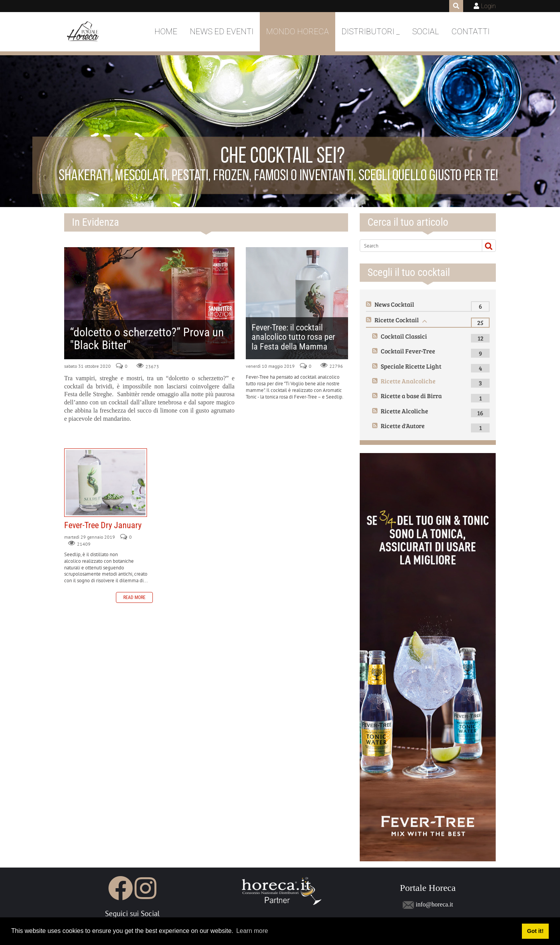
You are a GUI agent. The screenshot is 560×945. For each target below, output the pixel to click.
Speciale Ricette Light (411, 366)
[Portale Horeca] (83, 32)
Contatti (471, 32)
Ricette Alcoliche (404, 411)
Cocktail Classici (404, 336)
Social (426, 32)
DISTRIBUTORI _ (371, 32)
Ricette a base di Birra (411, 396)
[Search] (418, 246)
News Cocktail (394, 304)
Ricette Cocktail (397, 320)
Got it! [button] (535, 931)
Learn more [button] (252, 931)
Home (166, 32)
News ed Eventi (222, 32)
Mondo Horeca (297, 32)
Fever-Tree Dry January (106, 483)
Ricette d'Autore (403, 426)
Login (488, 6)
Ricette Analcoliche (408, 381)
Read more (134, 597)
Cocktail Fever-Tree (408, 351)
